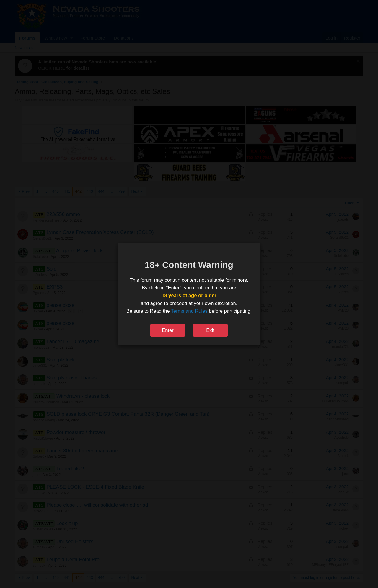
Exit (210, 330)
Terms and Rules (189, 311)
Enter (168, 330)
